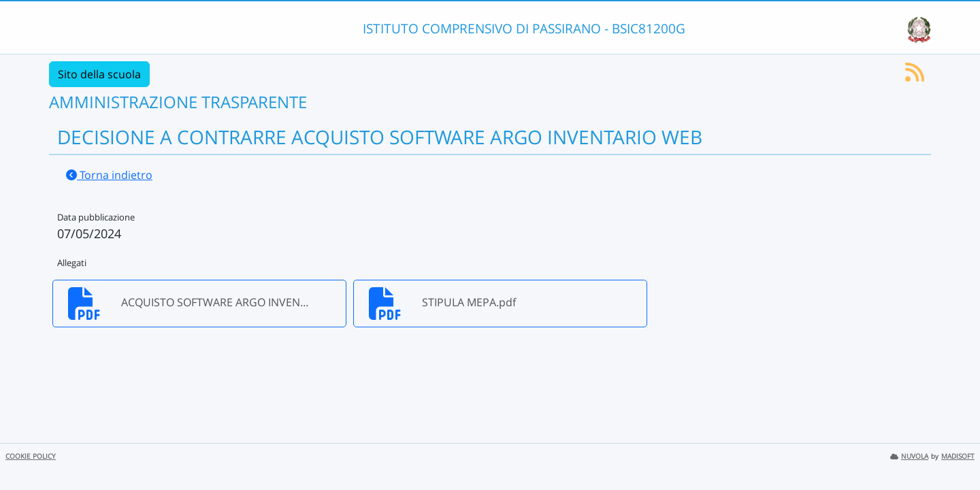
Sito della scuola (99, 74)
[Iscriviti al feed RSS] (915, 76)
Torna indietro (109, 175)
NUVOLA (909, 456)
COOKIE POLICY (31, 456)
